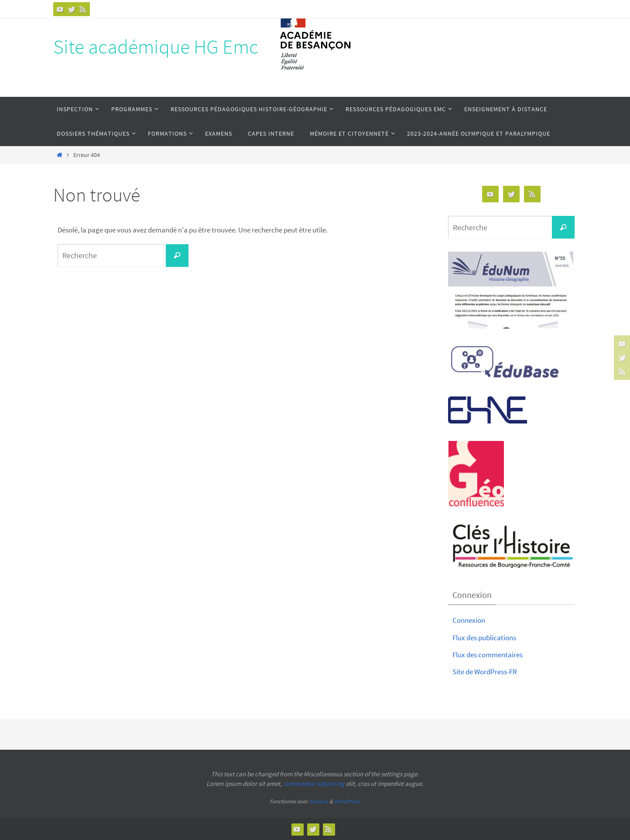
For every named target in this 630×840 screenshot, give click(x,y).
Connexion (469, 620)
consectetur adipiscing (314, 784)
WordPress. (347, 801)
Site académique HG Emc (156, 47)
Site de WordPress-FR (485, 672)
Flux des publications (484, 638)
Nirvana (319, 801)
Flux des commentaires (488, 655)
